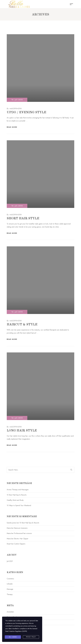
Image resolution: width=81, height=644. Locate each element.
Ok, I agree (13, 637)
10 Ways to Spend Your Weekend (19, 505)
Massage (10, 589)
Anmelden (10, 612)
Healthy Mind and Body (15, 500)
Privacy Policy (31, 637)
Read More (12, 127)
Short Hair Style (23, 218)
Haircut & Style (22, 325)
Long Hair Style (22, 431)
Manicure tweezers (21, 528)
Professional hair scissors (23, 533)
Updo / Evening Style (26, 112)
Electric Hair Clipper (21, 539)
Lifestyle (10, 584)
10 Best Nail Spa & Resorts (17, 495)
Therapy (10, 594)
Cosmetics (10, 579)
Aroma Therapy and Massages (18, 490)
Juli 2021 (10, 561)
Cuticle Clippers (20, 544)
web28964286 (16, 109)
